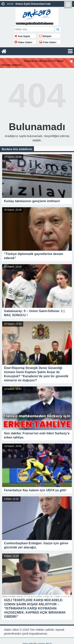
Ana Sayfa (22, 36)
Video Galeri (23, 42)
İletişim (45, 36)
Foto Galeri (48, 42)
